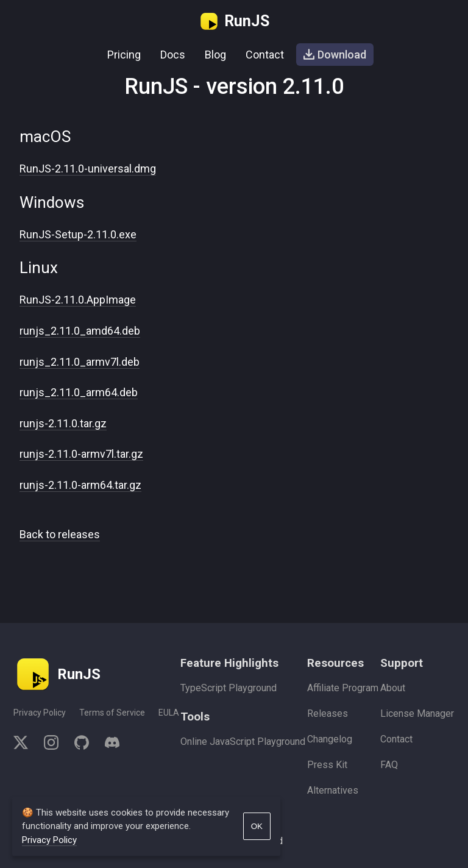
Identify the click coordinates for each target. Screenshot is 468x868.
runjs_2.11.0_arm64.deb (79, 392)
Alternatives (333, 790)
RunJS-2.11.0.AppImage (78, 300)
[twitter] (25, 745)
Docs (173, 55)
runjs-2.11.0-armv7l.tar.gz (81, 454)
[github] (82, 745)
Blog (215, 55)
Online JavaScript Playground (243, 742)
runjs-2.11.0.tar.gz (63, 423)
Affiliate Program (343, 688)
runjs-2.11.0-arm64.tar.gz (80, 485)
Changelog (330, 739)
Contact (265, 55)
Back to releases (60, 534)
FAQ (389, 765)
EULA (169, 713)
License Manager (417, 713)
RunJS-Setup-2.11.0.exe (78, 234)
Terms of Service (112, 713)
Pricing (124, 55)
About (393, 688)
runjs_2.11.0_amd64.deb (80, 331)
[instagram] (51, 745)
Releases (328, 713)
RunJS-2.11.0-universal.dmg (88, 169)
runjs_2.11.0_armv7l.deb (80, 362)
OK (257, 826)
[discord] (108, 745)
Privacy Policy (40, 713)
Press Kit (327, 765)
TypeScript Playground (229, 688)
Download (335, 55)
